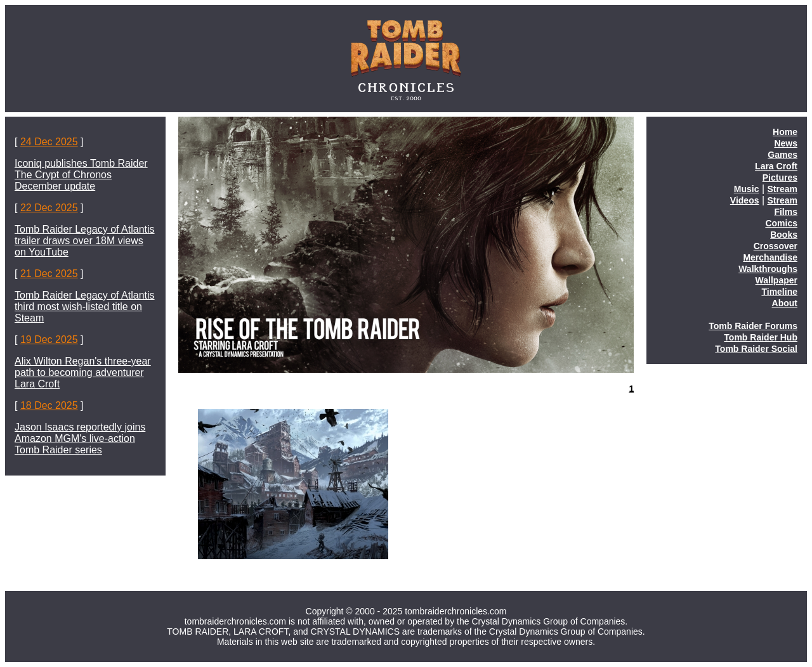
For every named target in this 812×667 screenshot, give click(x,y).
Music (747, 189)
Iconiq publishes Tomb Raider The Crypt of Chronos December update (81, 175)
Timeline (779, 292)
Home (785, 132)
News (786, 143)
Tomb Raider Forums (753, 326)
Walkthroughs (768, 269)
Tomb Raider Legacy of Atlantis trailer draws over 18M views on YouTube (85, 241)
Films (786, 212)
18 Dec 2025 (49, 405)
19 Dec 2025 (49, 340)
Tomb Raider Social (756, 349)
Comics (781, 223)
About (785, 303)
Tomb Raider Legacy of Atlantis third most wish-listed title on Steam (85, 307)
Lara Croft (776, 166)
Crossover (776, 246)
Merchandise (770, 257)
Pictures (780, 178)
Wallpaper (776, 280)
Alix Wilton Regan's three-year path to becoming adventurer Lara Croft (83, 372)
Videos (745, 200)
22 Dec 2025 (49, 208)
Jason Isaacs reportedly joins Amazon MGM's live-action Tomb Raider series (80, 438)
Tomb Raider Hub (761, 337)
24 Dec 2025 (49, 142)
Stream (783, 189)
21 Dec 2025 (49, 274)
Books (784, 235)
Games (783, 155)
